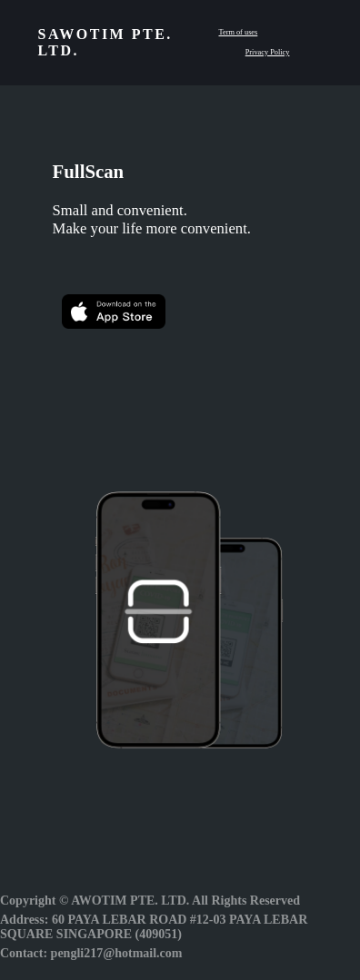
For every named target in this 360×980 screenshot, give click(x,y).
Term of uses (238, 32)
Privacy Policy (268, 52)
